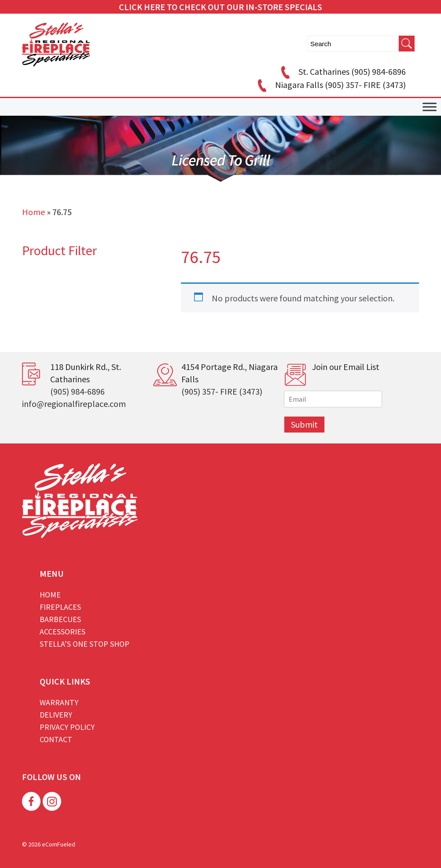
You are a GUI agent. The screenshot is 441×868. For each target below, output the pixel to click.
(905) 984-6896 (77, 391)
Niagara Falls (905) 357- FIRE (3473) (330, 85)
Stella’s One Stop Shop (85, 644)
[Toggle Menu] (430, 107)
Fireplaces (60, 607)
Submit (304, 424)
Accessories (62, 632)
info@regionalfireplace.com (74, 404)
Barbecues (60, 619)
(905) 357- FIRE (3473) (222, 391)
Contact (56, 739)
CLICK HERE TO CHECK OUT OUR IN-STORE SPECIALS (220, 7)
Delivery (56, 715)
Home (33, 212)
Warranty (59, 702)
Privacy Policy (67, 727)
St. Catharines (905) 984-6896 (342, 71)
